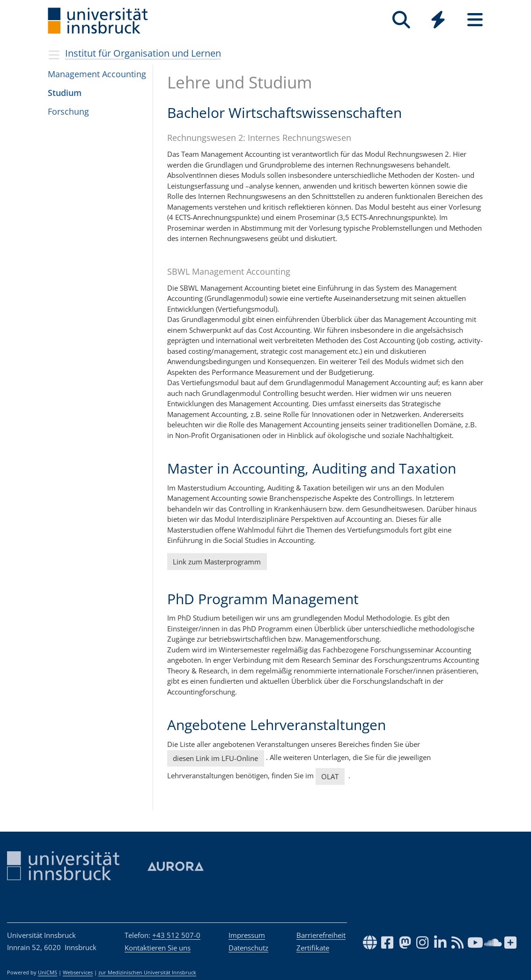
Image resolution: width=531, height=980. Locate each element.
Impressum (247, 935)
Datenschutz (248, 948)
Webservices (78, 973)
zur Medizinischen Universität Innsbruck (147, 973)
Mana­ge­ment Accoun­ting (97, 74)
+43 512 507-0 (176, 935)
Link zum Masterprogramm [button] (217, 562)
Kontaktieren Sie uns (158, 948)
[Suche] (401, 20)
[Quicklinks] (438, 20)
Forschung (68, 111)
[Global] (438, 21)
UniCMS (48, 973)
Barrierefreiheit (321, 935)
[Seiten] (475, 20)
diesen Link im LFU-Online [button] (215, 758)
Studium (65, 93)
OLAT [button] (330, 776)
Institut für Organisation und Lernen (143, 53)
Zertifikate (313, 948)
